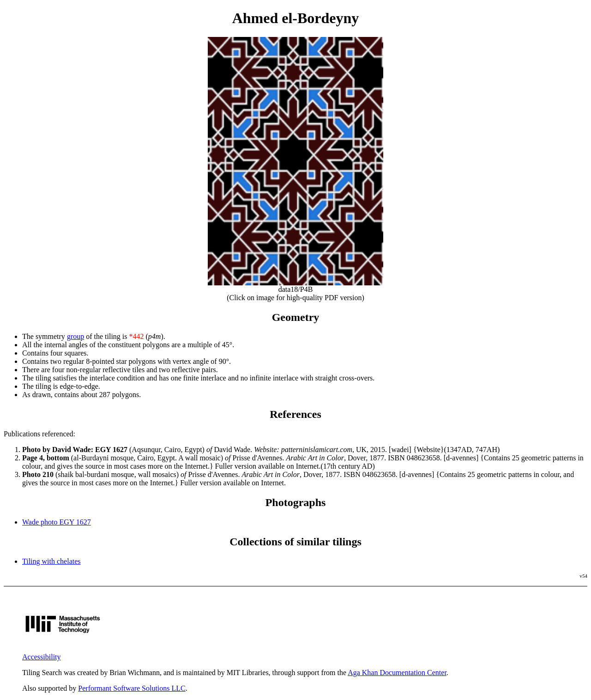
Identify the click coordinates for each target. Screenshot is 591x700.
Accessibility (42, 657)
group (75, 336)
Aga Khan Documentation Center (397, 673)
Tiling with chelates (51, 561)
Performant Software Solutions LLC (132, 688)
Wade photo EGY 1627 (57, 522)
